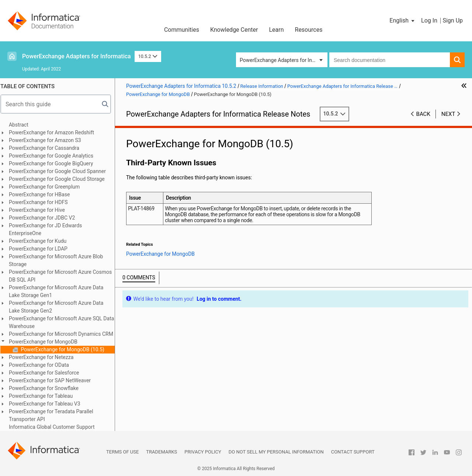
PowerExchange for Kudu (41, 241)
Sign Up (453, 20)
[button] (402, 21)
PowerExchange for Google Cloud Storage (60, 179)
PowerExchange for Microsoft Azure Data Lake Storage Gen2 (59, 307)
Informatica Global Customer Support (55, 427)
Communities (182, 30)
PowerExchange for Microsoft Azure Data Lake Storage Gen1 (59, 291)
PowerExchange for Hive (40, 210)
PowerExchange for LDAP (41, 249)
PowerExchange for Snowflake (47, 388)
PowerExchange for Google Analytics (54, 156)
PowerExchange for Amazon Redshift (55, 132)
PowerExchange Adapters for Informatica (77, 56)
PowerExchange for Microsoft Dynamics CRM (64, 334)
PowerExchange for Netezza (44, 357)
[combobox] (390, 60)
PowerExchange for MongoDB (46, 342)
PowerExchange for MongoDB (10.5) (65, 349)
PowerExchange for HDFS (42, 202)
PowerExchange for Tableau (44, 396)
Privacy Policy (203, 452)
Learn (276, 30)
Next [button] (448, 114)
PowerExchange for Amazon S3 (48, 140)
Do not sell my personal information (276, 452)
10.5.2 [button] (148, 56)
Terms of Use (122, 452)
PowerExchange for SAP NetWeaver (53, 380)
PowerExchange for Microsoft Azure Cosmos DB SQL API (64, 276)
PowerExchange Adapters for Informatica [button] (284, 60)
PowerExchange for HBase (43, 194)
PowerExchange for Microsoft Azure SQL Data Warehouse (65, 322)
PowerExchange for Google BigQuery (54, 163)
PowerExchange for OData (42, 365)
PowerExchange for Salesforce (47, 373)
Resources (309, 30)
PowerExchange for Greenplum (48, 187)
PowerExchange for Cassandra (47, 148)
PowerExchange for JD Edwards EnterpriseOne (49, 229)
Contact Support (353, 452)
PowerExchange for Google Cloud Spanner (61, 171)
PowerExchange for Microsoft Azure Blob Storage (59, 260)
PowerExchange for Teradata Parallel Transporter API (54, 415)
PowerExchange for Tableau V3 (48, 404)
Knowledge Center (234, 30)
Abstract (22, 125)
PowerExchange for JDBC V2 (45, 218)
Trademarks (162, 452)
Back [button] (423, 114)
